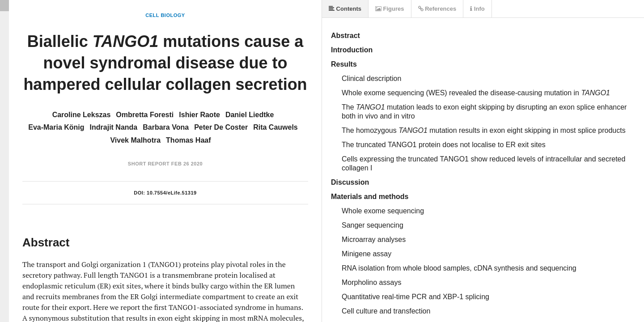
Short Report (149, 164)
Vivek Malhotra (135, 140)
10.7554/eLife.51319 (172, 193)
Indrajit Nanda (114, 127)
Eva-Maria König (56, 127)
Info (477, 9)
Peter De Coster (221, 127)
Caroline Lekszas (82, 115)
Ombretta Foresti (145, 115)
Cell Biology (165, 15)
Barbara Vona (166, 127)
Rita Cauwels (275, 127)
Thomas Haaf (188, 140)
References (437, 9)
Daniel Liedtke (250, 115)
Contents (345, 9)
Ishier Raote (199, 115)
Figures (390, 9)
